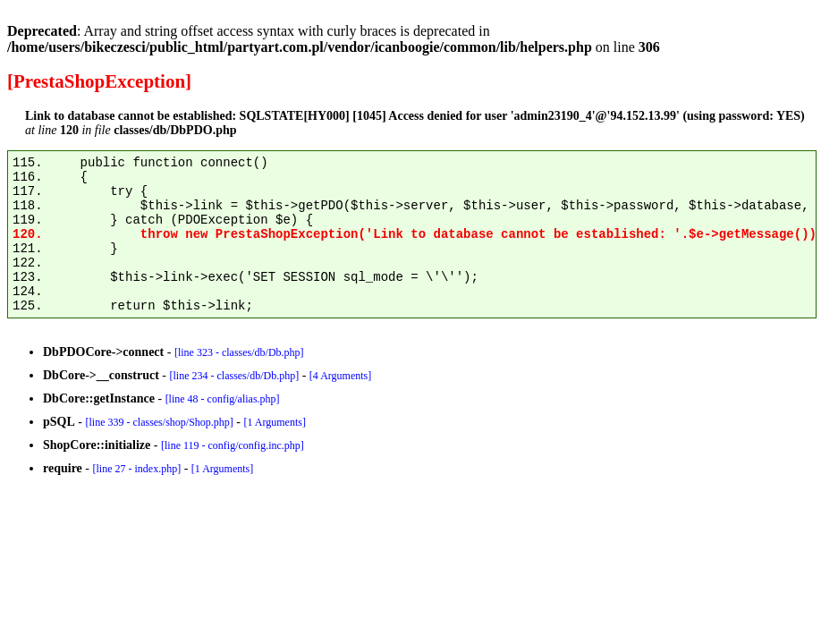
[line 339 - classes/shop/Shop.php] (159, 422)
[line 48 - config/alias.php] (223, 399)
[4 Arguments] (340, 376)
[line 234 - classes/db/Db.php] (234, 376)
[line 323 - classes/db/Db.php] (239, 352)
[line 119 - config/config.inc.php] (233, 445)
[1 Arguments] (274, 422)
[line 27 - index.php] (136, 469)
